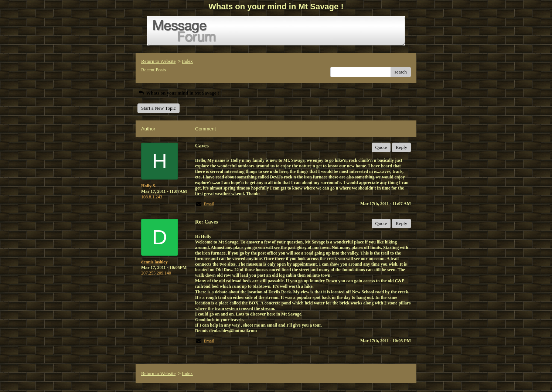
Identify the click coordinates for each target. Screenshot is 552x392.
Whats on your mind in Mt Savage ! (178, 93)
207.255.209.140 (156, 273)
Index (187, 61)
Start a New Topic (159, 108)
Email (209, 204)
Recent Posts (154, 70)
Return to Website (158, 61)
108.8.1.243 (152, 197)
